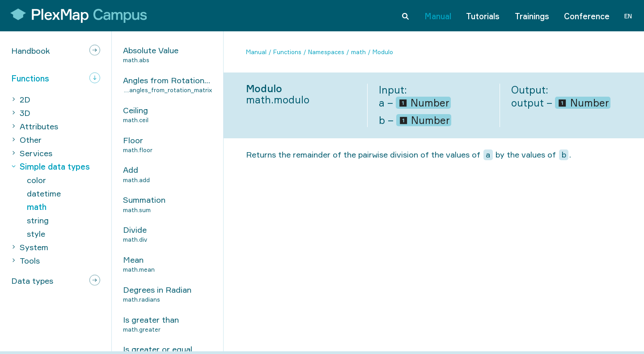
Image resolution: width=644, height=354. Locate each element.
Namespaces (326, 52)
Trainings (532, 15)
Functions (287, 52)
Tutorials (483, 15)
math (358, 52)
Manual (438, 15)
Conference (587, 15)
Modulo (383, 52)
